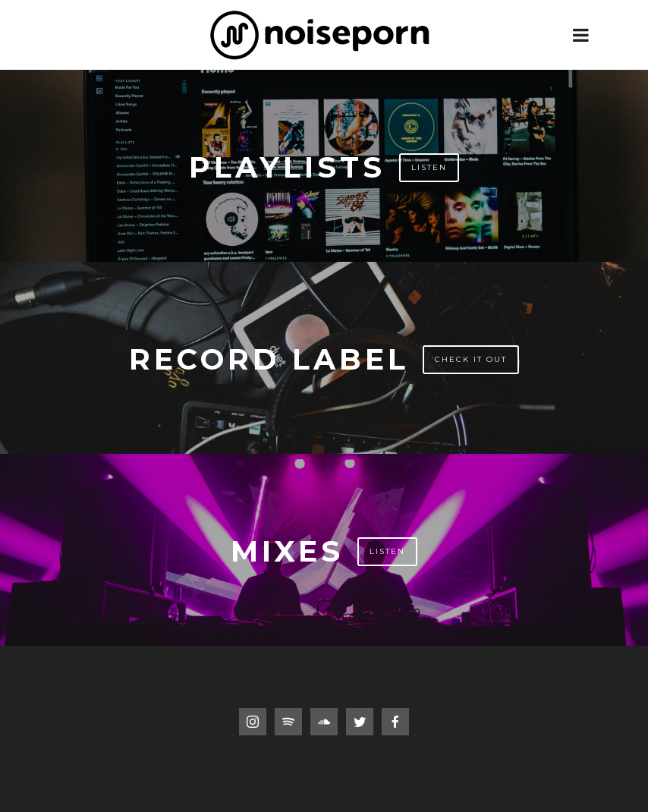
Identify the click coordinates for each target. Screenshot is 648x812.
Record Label (269, 359)
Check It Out (471, 359)
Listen (429, 167)
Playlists (287, 167)
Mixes (287, 551)
